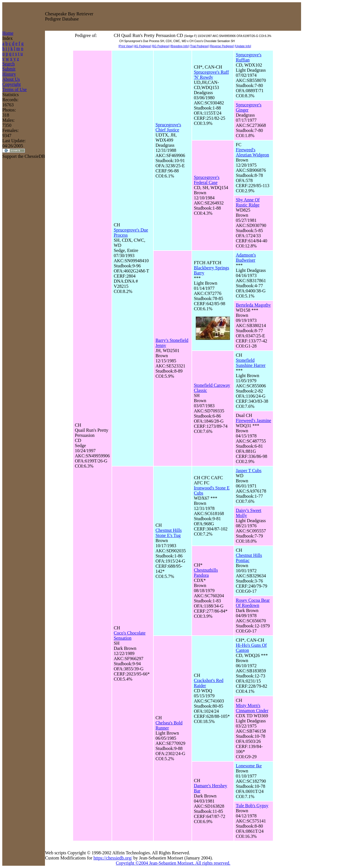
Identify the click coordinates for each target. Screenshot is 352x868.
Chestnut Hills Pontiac (249, 558)
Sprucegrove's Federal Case (207, 180)
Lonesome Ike (249, 766)
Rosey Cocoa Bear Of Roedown (253, 603)
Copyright (12, 84)
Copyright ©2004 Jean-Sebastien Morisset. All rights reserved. (173, 863)
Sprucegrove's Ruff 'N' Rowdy (211, 75)
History (9, 74)
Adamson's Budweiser (246, 258)
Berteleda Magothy (253, 305)
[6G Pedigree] (161, 46)
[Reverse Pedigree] (222, 46)
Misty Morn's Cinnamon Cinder (252, 708)
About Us (11, 79)
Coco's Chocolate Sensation (130, 635)
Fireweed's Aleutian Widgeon (253, 152)
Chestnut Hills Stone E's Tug (168, 533)
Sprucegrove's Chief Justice (168, 127)
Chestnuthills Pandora (206, 573)
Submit (9, 69)
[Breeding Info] (180, 46)
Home (8, 33)
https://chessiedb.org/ (113, 858)
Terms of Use (15, 89)
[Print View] (125, 46)
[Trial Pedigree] (199, 46)
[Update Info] (243, 46)
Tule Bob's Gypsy (252, 806)
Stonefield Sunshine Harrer (251, 363)
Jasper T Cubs (249, 471)
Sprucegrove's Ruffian (249, 57)
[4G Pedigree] (143, 46)
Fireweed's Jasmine (254, 420)
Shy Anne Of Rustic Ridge (248, 202)
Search (9, 64)
